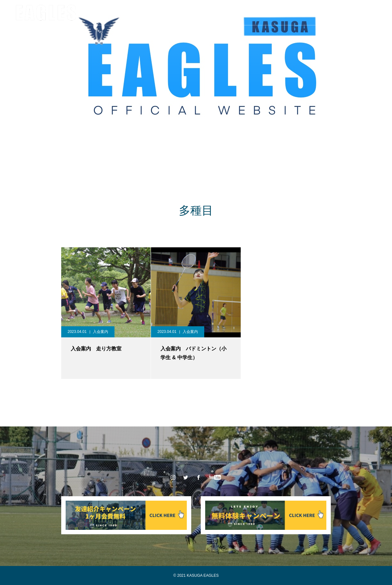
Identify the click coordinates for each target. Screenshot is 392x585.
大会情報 (171, 13)
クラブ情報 (84, 13)
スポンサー (203, 13)
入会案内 (236, 13)
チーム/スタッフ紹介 (128, 13)
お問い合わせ (306, 13)
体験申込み (269, 13)
